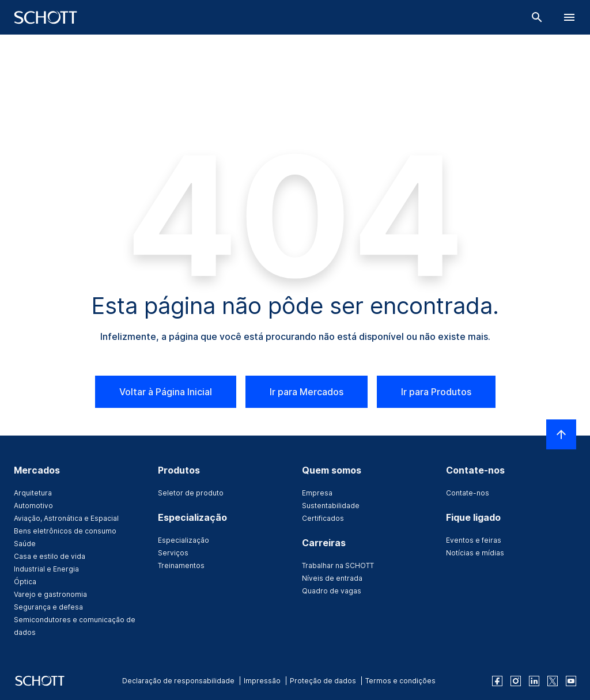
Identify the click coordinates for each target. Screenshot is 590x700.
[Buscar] (537, 17)
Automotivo (33, 506)
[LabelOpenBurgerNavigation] (569, 17)
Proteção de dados (323, 681)
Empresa (317, 493)
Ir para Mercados (307, 392)
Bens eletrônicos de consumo (65, 531)
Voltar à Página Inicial (166, 392)
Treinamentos (181, 565)
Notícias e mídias (475, 553)
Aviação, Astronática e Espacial (66, 518)
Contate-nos (468, 493)
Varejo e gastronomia (50, 594)
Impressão (262, 681)
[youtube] (571, 681)
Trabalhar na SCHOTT (338, 565)
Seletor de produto (191, 493)
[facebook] (497, 681)
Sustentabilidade (331, 506)
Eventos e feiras (474, 540)
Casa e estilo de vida (50, 556)
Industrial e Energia (46, 569)
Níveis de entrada (332, 578)
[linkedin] (534, 681)
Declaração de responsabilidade (178, 681)
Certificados (323, 518)
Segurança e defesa (48, 607)
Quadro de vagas (332, 591)
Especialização (184, 540)
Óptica (25, 582)
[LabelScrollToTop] (561, 434)
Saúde (25, 544)
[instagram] (516, 681)
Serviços (173, 553)
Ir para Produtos (436, 392)
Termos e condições (400, 681)
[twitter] (553, 681)
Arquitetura (33, 493)
